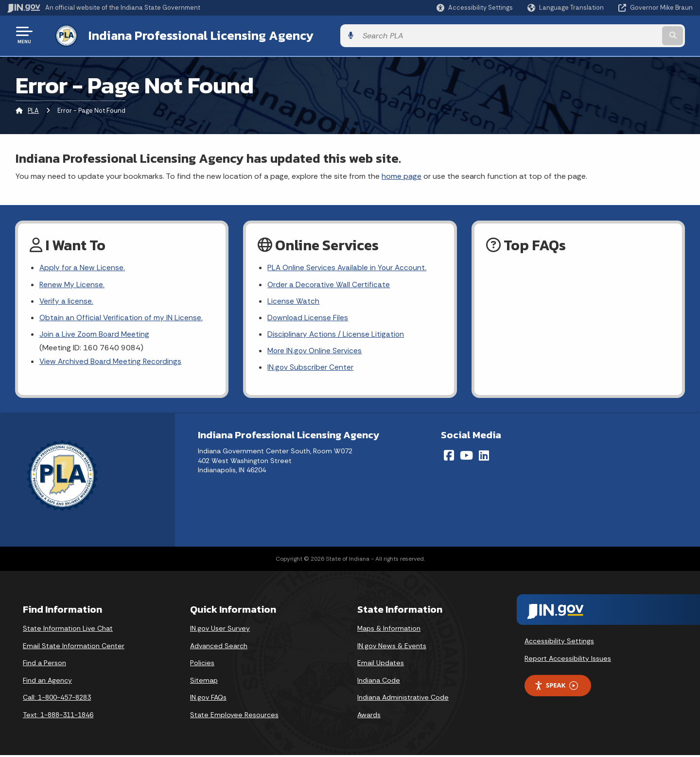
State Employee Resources (234, 717)
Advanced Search (219, 648)
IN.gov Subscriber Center (311, 369)
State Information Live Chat (68, 630)
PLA (33, 109)
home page (402, 174)
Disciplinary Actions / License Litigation (336, 335)
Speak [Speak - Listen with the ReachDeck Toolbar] (556, 688)
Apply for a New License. (83, 267)
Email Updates (381, 665)
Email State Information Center (74, 648)
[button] (475, 8)
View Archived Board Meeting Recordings (112, 363)
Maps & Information (389, 630)
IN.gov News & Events (392, 648)
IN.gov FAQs (208, 700)
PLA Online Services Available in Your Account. (348, 267)
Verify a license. (67, 301)
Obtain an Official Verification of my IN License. (122, 318)
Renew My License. (72, 284)
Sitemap (204, 682)
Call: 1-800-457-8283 (57, 700)
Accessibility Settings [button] (559, 643)
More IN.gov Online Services (315, 352)
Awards (369, 717)
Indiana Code (379, 682)
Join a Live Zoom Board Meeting (96, 335)
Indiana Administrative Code (403, 700)
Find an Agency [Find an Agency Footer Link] (47, 682)
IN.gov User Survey (220, 630)
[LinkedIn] (484, 457)
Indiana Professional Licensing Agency (191, 34)
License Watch (293, 301)
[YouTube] (466, 457)
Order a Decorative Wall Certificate (329, 284)
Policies (202, 665)
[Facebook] (449, 457)
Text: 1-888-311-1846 (58, 717)
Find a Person (44, 665)
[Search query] (613, 35)
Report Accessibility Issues (568, 660)
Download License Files (308, 318)
